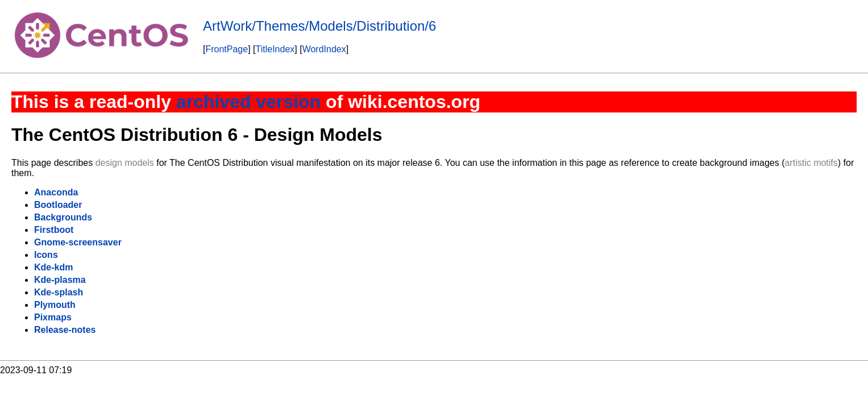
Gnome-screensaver (78, 242)
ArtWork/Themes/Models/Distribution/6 (319, 26)
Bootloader (58, 205)
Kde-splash (59, 292)
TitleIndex (275, 49)
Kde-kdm (53, 267)
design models (125, 163)
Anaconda (56, 192)
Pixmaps (53, 317)
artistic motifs (811, 163)
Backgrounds (63, 217)
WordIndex (324, 49)
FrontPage (227, 49)
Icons (46, 255)
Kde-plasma (60, 280)
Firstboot (54, 230)
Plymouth (55, 305)
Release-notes (65, 330)
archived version (248, 102)
